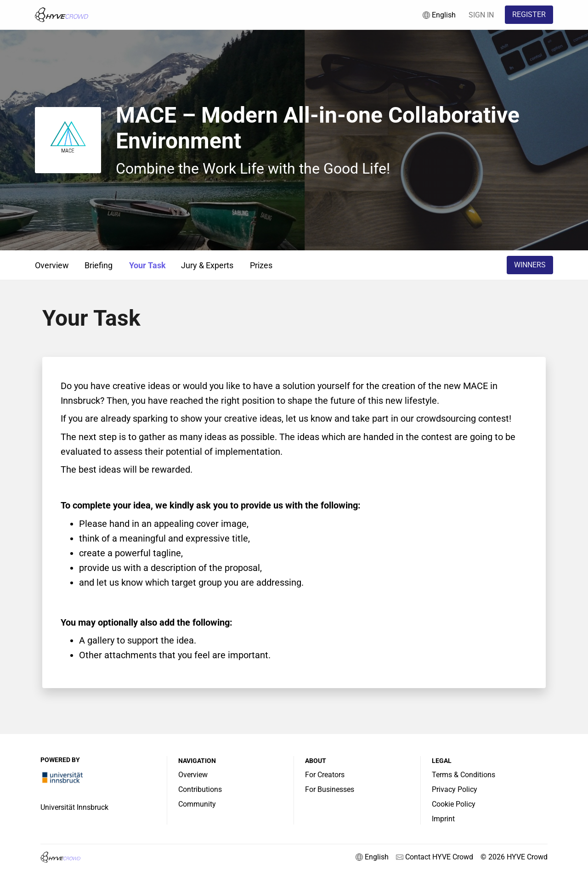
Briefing (99, 265)
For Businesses (330, 789)
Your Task (147, 265)
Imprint (443, 819)
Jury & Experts (207, 265)
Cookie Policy (454, 804)
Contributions (200, 789)
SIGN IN (481, 15)
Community (197, 804)
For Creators (325, 775)
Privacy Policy (455, 789)
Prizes (261, 265)
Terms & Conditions (464, 775)
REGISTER (529, 14)
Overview (52, 265)
